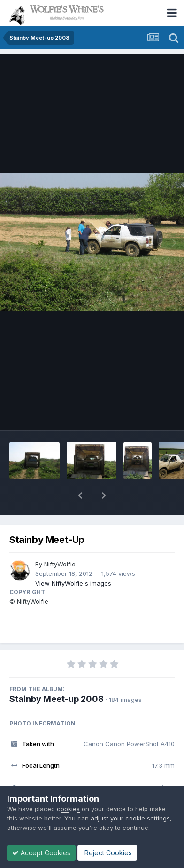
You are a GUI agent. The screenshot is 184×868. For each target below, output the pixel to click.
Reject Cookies (107, 853)
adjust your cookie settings (130, 818)
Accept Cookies (41, 853)
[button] (80, 495)
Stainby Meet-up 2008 (57, 699)
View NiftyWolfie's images (73, 583)
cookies (68, 809)
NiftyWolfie (60, 564)
